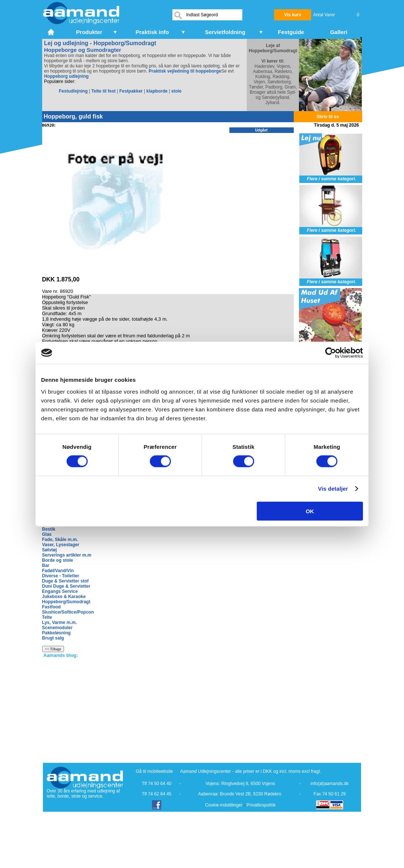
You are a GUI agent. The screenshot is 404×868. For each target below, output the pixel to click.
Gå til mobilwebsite (154, 771)
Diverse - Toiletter (61, 576)
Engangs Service (60, 591)
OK (310, 511)
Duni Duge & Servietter (66, 586)
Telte (47, 617)
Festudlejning (73, 91)
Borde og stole (58, 560)
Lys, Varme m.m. (60, 622)
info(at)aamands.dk (330, 784)
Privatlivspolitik (261, 805)
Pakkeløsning (56, 633)
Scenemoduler (58, 628)
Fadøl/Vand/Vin (58, 571)
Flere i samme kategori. (331, 179)
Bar (46, 565)
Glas (47, 534)
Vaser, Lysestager (61, 545)
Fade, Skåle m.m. (60, 540)
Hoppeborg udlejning (66, 76)
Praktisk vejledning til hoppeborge (185, 71)
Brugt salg (53, 638)
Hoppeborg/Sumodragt (66, 602)
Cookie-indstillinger (224, 805)
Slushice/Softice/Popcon (68, 612)
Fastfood (52, 607)
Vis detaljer (333, 489)
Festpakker (131, 91)
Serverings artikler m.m (67, 555)
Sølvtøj (50, 550)
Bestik (49, 529)
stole (176, 91)
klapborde (157, 91)
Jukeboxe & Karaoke (64, 597)
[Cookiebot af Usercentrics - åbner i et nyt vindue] (331, 353)
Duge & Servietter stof (65, 581)
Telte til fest (104, 91)
